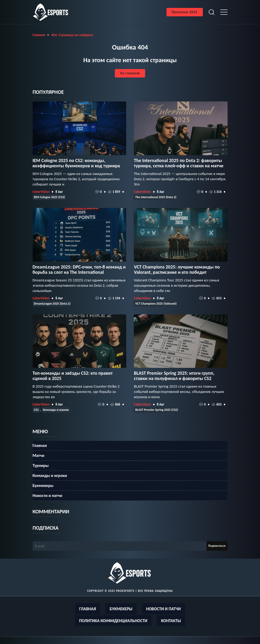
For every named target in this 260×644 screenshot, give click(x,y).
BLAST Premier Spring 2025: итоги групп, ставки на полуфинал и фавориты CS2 (174, 376)
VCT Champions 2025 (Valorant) (156, 304)
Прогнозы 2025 (185, 12)
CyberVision (41, 192)
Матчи (39, 455)
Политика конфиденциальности (113, 621)
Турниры (41, 465)
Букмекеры (43, 486)
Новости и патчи (48, 496)
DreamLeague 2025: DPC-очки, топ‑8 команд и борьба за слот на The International (79, 270)
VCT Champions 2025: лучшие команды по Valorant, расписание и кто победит (177, 270)
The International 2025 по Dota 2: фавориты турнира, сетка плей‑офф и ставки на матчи (178, 163)
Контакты (171, 621)
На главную (130, 73)
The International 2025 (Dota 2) (156, 197)
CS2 (36, 410)
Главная (40, 445)
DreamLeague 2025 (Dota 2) (52, 304)
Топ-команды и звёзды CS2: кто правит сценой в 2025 (73, 376)
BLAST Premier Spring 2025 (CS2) (156, 410)
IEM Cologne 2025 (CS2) (50, 197)
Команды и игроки (56, 410)
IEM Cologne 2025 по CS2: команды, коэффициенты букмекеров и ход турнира (76, 163)
